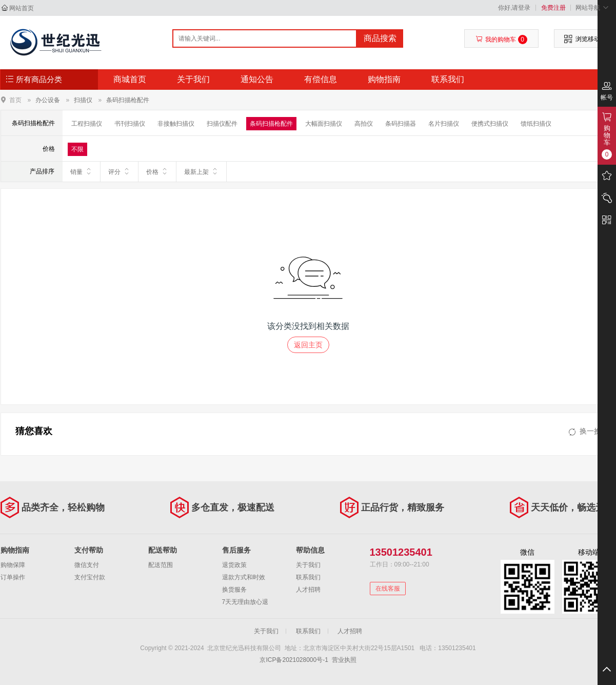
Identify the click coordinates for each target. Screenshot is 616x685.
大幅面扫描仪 (324, 124)
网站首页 (22, 8)
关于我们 (193, 79)
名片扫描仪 (444, 124)
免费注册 (553, 8)
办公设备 (48, 100)
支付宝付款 (90, 577)
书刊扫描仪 (130, 124)
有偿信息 (321, 79)
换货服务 (234, 590)
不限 (77, 149)
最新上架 (201, 171)
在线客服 (388, 589)
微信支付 (87, 565)
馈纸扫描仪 (536, 124)
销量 (81, 171)
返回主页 (308, 345)
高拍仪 (364, 124)
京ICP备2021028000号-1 (294, 660)
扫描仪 (83, 100)
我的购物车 (501, 40)
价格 (157, 171)
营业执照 (344, 660)
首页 (15, 100)
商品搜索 (380, 38)
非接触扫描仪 (176, 124)
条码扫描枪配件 (128, 100)
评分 (119, 171)
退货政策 (234, 565)
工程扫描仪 (87, 124)
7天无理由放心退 (245, 602)
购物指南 (384, 79)
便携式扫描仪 (490, 124)
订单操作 (13, 577)
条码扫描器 (401, 124)
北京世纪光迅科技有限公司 (55, 42)
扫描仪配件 (222, 124)
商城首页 (130, 79)
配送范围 (161, 565)
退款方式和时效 (244, 577)
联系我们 (448, 79)
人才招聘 (308, 590)
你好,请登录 (514, 8)
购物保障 (13, 565)
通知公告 (257, 79)
